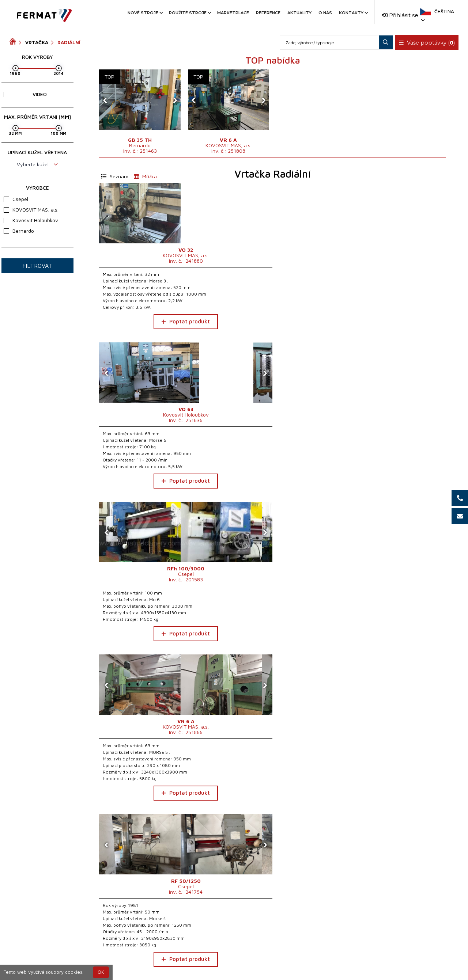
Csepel (16, 199)
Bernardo (19, 231)
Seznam (115, 176)
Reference (268, 13)
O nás (325, 13)
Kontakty (353, 13)
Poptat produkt (140, 341)
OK (101, 972)
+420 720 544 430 (203, 959)
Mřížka (145, 176)
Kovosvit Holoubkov (31, 220)
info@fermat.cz (234, 968)
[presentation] (106, 100)
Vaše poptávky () (428, 43)
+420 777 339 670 (264, 959)
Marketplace (233, 13)
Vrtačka (37, 43)
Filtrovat (37, 266)
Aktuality (299, 13)
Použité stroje (190, 13)
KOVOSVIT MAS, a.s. (31, 210)
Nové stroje (145, 13)
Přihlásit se (400, 15)
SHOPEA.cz (65, 959)
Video (25, 94)
